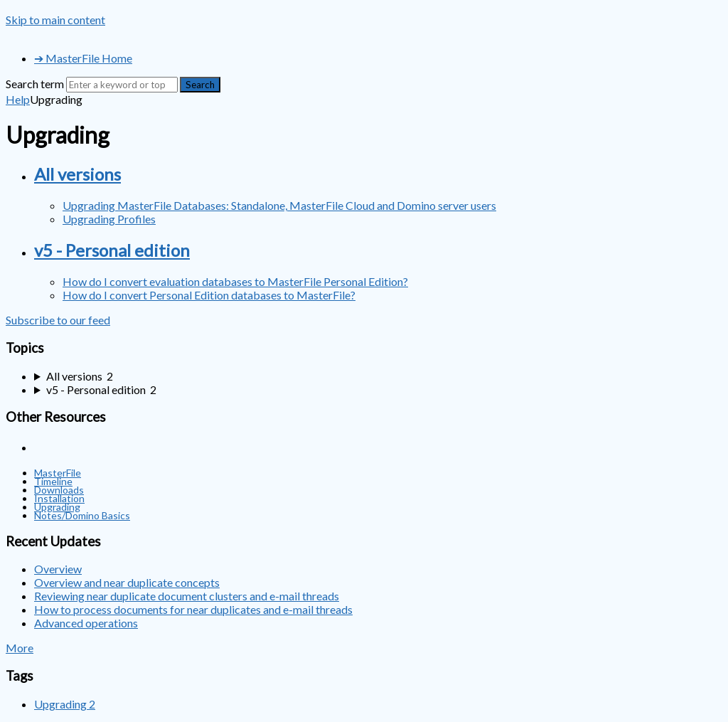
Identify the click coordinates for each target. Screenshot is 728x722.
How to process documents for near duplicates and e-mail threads (193, 609)
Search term (35, 84)
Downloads (59, 490)
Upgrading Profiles (109, 219)
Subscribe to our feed (58, 320)
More (20, 648)
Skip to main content (55, 20)
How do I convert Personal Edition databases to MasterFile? (209, 295)
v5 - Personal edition (112, 250)
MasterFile (58, 473)
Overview (58, 569)
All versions (77, 174)
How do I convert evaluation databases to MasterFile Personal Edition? (235, 281)
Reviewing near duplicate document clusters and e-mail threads (187, 596)
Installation (59, 498)
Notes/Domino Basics (82, 515)
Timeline (53, 481)
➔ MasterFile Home (83, 58)
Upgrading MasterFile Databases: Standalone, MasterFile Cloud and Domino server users (279, 205)
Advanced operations (86, 623)
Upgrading (57, 507)
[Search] (122, 85)
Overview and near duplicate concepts (127, 582)
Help (18, 99)
